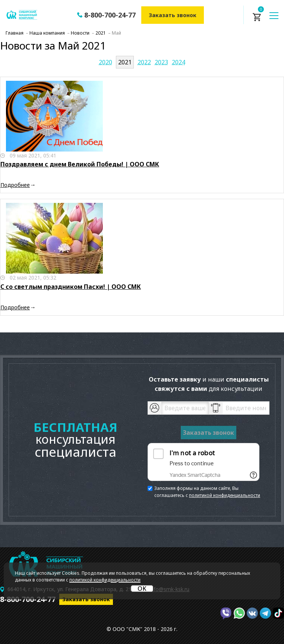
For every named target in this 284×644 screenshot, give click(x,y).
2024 (179, 62)
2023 (161, 62)
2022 (144, 62)
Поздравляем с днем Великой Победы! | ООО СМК (80, 164)
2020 (105, 62)
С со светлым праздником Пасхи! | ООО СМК (71, 287)
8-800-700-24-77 (110, 15)
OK (142, 589)
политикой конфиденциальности (225, 495)
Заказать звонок (173, 15)
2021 (125, 62)
